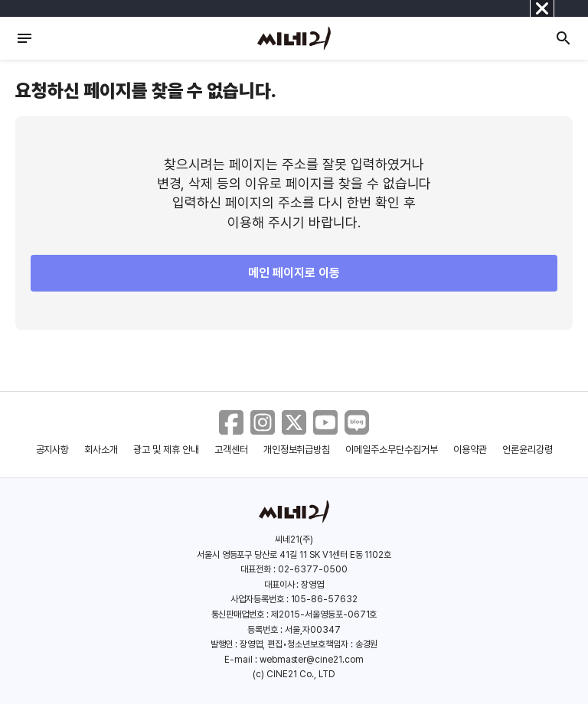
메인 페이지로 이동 (294, 273)
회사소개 (101, 450)
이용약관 (470, 450)
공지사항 (53, 450)
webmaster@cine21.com (312, 660)
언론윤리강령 (528, 450)
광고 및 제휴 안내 (166, 450)
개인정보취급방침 (297, 450)
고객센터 (231, 450)
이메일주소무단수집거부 (392, 450)
